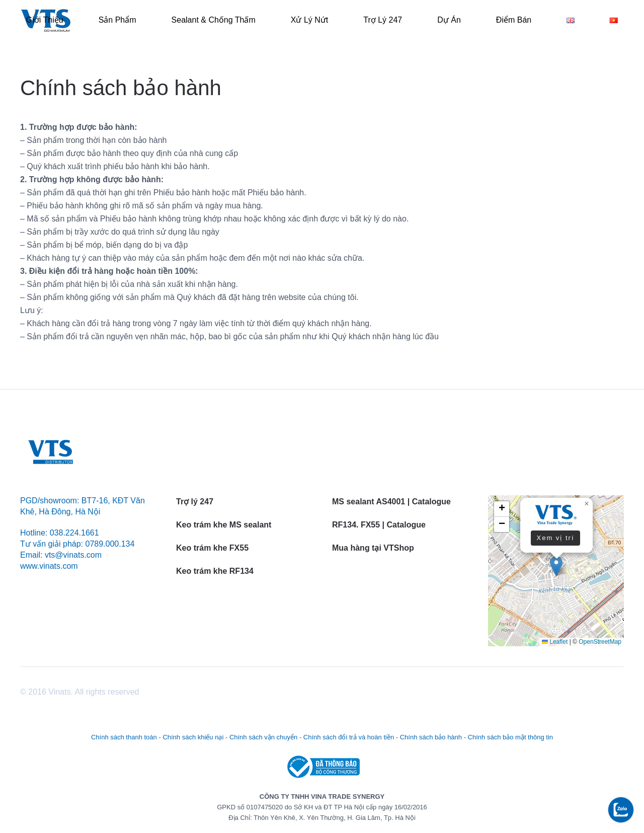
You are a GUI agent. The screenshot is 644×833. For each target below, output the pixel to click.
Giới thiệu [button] (45, 20)
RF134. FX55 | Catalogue (380, 525)
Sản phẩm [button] (117, 20)
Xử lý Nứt (309, 20)
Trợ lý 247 (383, 20)
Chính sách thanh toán (124, 737)
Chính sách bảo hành (431, 737)
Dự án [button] (449, 20)
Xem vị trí (555, 538)
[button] (556, 566)
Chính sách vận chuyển (263, 737)
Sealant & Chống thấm (214, 20)
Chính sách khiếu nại (193, 737)
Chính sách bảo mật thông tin (510, 737)
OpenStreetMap (600, 642)
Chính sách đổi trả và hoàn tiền (349, 737)
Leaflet (555, 642)
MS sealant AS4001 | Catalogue (391, 502)
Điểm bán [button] (514, 20)
